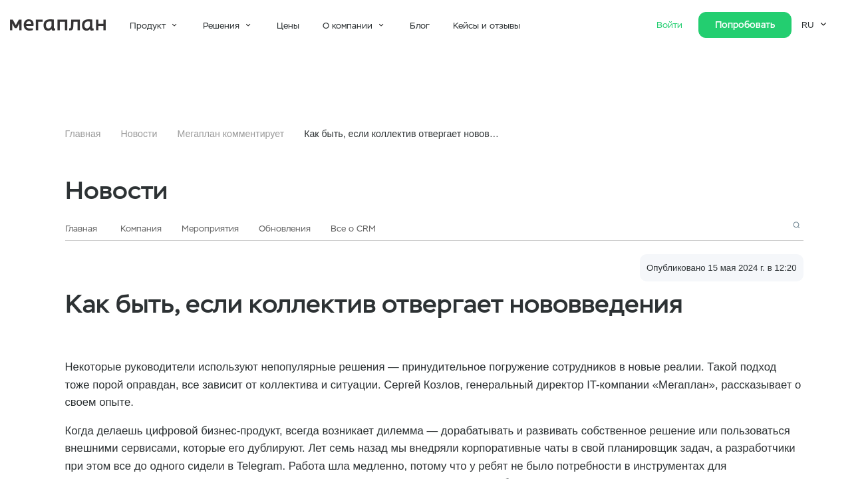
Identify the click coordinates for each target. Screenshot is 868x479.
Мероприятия (210, 229)
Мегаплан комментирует (230, 134)
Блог (420, 26)
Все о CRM (353, 229)
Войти (671, 25)
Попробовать (745, 25)
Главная (83, 134)
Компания (141, 229)
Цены (288, 26)
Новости (139, 134)
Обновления (285, 229)
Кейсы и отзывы (487, 26)
